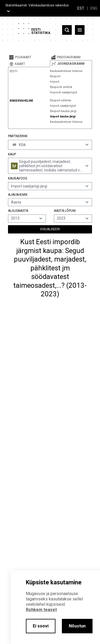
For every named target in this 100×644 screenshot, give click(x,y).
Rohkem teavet (41, 610)
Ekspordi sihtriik (61, 87)
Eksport (55, 76)
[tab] (29, 57)
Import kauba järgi (63, 116)
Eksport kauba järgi (63, 111)
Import (55, 82)
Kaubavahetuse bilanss (66, 71)
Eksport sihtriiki (61, 100)
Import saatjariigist (63, 106)
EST (81, 8)
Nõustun (77, 626)
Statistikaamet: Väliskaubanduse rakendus (37, 5)
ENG (94, 8)
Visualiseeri (50, 229)
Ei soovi (41, 626)
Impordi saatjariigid (63, 92)
